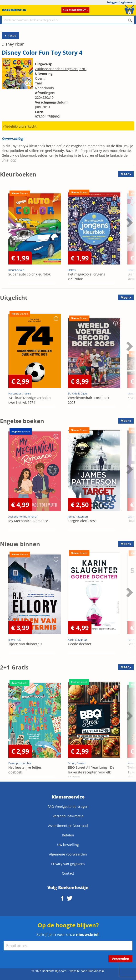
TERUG (10, 36)
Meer (125, 174)
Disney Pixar (13, 44)
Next (129, 223)
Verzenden (120, 959)
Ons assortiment (75, 10)
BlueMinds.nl (96, 971)
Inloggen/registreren (121, 2)
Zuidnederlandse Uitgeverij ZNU (61, 69)
